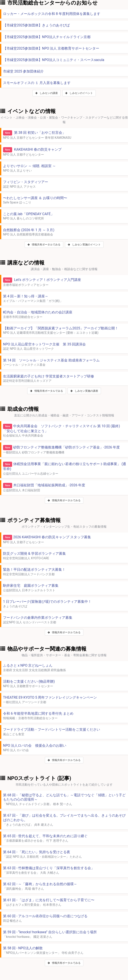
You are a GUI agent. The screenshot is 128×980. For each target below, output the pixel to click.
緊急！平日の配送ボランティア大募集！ (34, 570)
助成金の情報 (19, 409)
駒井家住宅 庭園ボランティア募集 (31, 586)
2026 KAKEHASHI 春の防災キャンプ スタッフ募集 (47, 537)
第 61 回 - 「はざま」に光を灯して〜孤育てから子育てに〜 (49, 900)
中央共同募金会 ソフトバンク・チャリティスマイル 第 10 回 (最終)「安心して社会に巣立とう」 (62, 428)
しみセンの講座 (47, 93)
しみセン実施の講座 (84, 391)
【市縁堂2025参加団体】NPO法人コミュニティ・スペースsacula (54, 60)
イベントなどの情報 (28, 111)
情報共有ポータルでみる (44, 245)
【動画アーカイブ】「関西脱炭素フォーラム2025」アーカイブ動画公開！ (61, 328)
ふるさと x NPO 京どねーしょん (28, 665)
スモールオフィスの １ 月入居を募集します (37, 83)
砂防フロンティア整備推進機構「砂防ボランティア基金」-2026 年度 (61, 448)
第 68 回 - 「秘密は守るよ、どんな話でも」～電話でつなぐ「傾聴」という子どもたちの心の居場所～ (64, 797)
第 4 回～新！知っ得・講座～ (26, 296)
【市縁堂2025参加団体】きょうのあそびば (36, 25)
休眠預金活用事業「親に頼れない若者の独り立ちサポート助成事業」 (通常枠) (65, 466)
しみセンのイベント (79, 93)
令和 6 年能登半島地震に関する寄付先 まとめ (38, 713)
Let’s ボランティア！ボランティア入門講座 (42, 280)
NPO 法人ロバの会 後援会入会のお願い (35, 745)
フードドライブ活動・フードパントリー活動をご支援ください (52, 729)
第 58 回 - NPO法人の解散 (23, 948)
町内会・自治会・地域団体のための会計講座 (38, 312)
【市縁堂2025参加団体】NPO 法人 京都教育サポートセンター (51, 48)
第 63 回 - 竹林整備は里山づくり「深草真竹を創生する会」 (49, 868)
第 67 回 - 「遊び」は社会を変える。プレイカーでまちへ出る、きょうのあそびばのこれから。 (64, 818)
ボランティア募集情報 (30, 520)
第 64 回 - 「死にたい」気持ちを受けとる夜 (37, 852)
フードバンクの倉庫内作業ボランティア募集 (38, 618)
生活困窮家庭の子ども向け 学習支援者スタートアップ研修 (49, 376)
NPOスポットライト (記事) (36, 778)
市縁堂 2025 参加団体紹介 (23, 71)
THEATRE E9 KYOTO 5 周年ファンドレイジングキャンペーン (50, 697)
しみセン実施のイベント (84, 245)
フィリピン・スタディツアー (26, 182)
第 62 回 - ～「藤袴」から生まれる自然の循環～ (40, 884)
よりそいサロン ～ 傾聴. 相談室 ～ (29, 166)
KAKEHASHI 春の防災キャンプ (32, 150)
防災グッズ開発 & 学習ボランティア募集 (34, 554)
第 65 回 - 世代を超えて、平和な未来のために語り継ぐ (45, 836)
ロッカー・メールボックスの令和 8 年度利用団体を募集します (52, 14)
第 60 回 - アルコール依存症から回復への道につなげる (45, 916)
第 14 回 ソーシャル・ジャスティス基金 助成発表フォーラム (51, 360)
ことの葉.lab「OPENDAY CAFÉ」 (29, 214)
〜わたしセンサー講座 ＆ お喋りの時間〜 (35, 198)
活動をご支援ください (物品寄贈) (29, 681)
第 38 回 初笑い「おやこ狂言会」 (34, 133)
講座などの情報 (22, 263)
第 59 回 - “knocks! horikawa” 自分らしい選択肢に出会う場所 (50, 932)
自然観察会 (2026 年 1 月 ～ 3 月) (29, 230)
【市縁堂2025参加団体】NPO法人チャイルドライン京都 (47, 37)
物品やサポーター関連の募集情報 (43, 649)
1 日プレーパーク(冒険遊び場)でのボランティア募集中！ (47, 602)
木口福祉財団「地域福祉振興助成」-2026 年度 (44, 485)
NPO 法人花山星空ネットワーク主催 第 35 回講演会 (44, 344)
